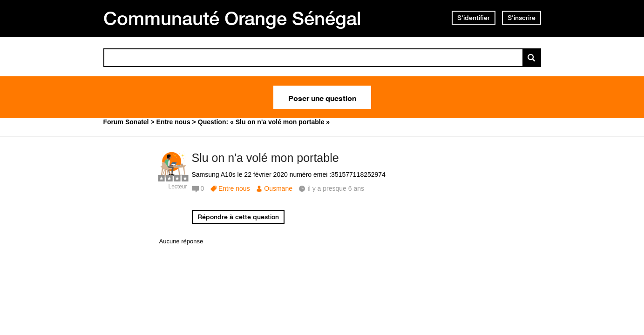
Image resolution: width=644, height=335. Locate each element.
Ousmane (278, 188)
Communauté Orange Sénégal (232, 18)
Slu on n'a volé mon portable (265, 158)
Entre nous (234, 188)
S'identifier (474, 18)
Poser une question (322, 97)
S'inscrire (522, 18)
